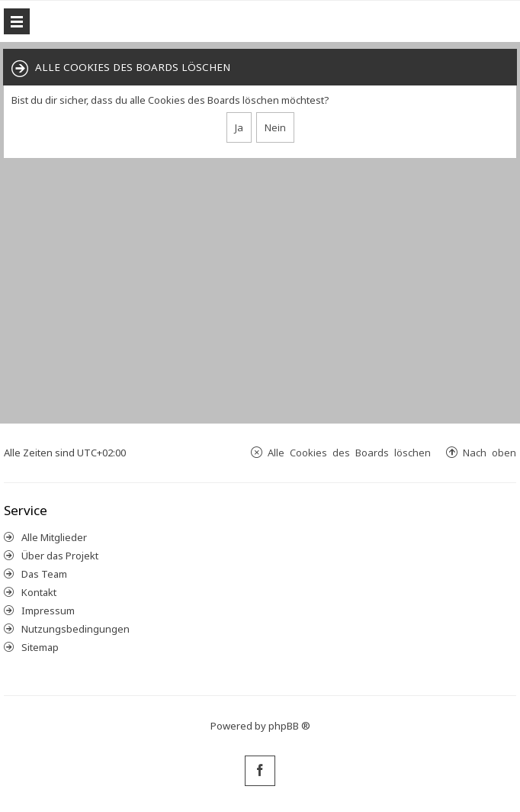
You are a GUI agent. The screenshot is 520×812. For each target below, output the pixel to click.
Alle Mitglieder (54, 537)
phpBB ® (289, 726)
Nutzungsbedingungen (75, 629)
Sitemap (40, 647)
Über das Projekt (60, 556)
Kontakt (39, 592)
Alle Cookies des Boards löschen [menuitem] (349, 452)
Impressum (48, 611)
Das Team (44, 574)
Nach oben (490, 452)
